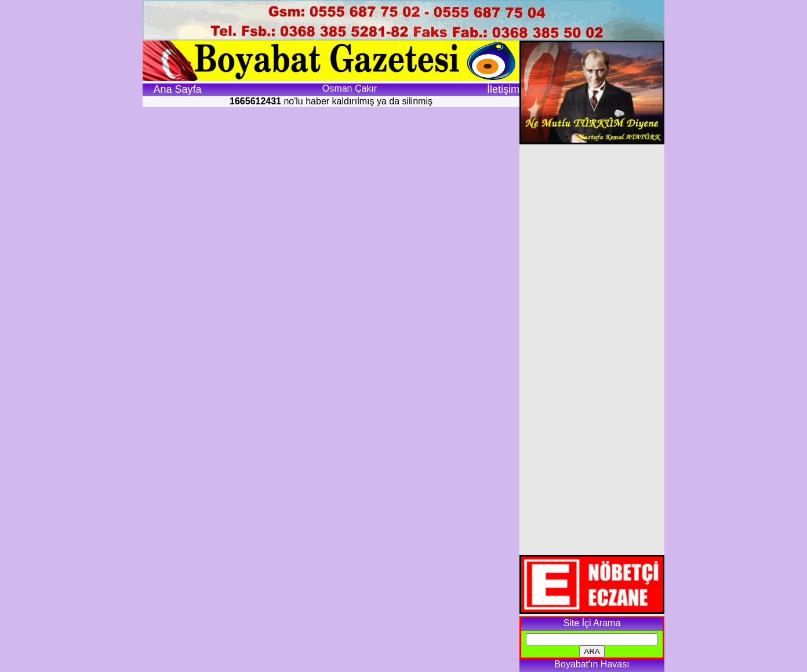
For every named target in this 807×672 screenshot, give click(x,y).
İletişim (503, 89)
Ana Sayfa (177, 89)
